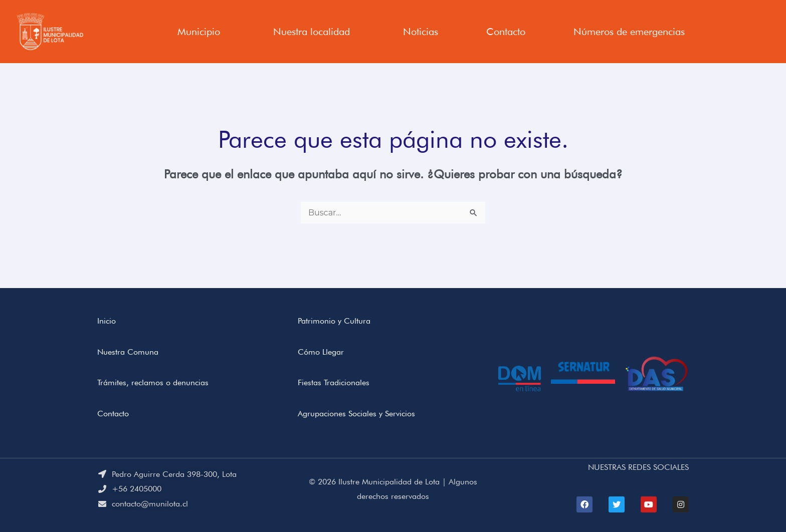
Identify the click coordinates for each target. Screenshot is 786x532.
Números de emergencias (629, 32)
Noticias (421, 32)
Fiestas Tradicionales (334, 382)
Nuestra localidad (312, 32)
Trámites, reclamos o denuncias (153, 382)
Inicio (107, 321)
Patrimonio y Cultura (334, 321)
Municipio (199, 32)
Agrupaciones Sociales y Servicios (356, 414)
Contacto (506, 32)
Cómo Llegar (321, 352)
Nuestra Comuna (128, 352)
